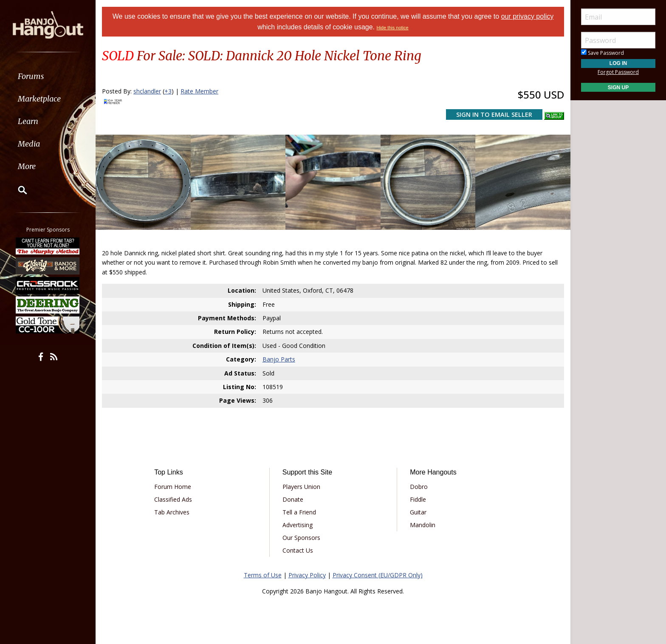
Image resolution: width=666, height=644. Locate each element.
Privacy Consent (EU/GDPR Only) (378, 575)
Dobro (419, 487)
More (27, 166)
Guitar (418, 512)
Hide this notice (392, 28)
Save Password (603, 53)
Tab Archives (172, 512)
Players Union (301, 487)
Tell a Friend (299, 512)
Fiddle (418, 499)
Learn (28, 121)
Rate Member (199, 91)
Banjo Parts (279, 359)
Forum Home (173, 487)
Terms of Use (263, 575)
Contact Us (298, 550)
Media (29, 144)
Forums (31, 76)
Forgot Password (618, 72)
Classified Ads (173, 499)
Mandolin (423, 525)
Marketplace (39, 99)
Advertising (298, 525)
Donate (293, 499)
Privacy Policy (307, 575)
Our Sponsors (301, 538)
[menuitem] (48, 76)
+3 (168, 91)
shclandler (147, 91)
